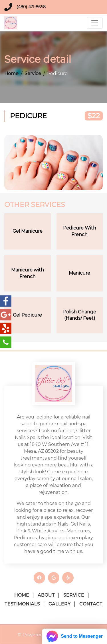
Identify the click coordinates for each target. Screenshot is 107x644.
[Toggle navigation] (95, 23)
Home (11, 74)
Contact (91, 604)
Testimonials (22, 604)
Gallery (60, 604)
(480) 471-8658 (31, 7)
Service (33, 74)
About (46, 595)
